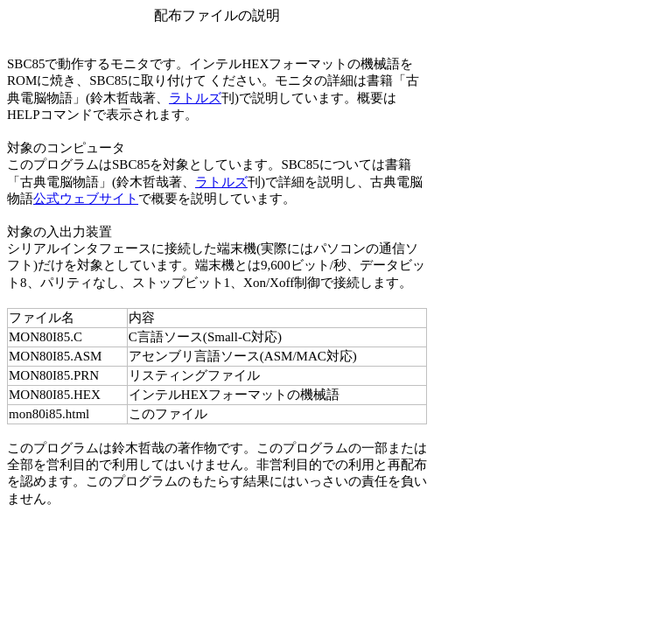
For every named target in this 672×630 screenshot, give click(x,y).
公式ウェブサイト (86, 199)
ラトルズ (195, 98)
